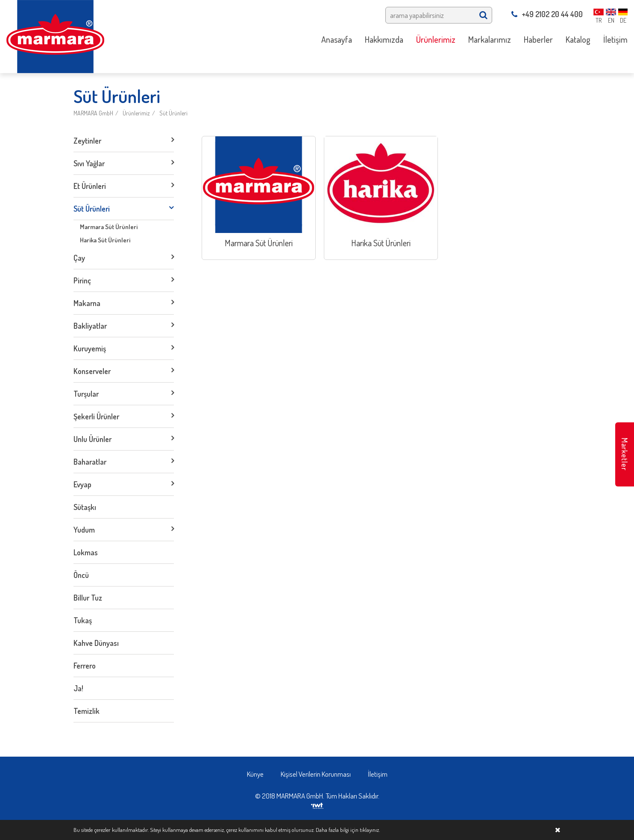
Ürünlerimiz (136, 113)
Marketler (625, 454)
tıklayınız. (370, 830)
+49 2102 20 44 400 (547, 14)
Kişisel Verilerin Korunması (316, 774)
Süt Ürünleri (173, 113)
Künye (255, 774)
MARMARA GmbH (93, 113)
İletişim (378, 774)
